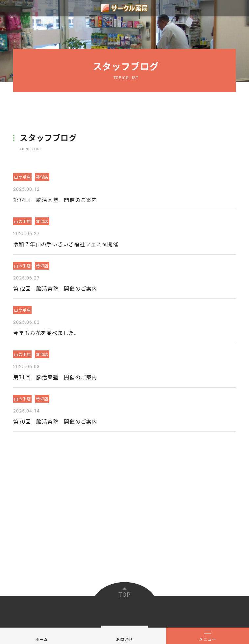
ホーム (41, 639)
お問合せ (124, 639)
